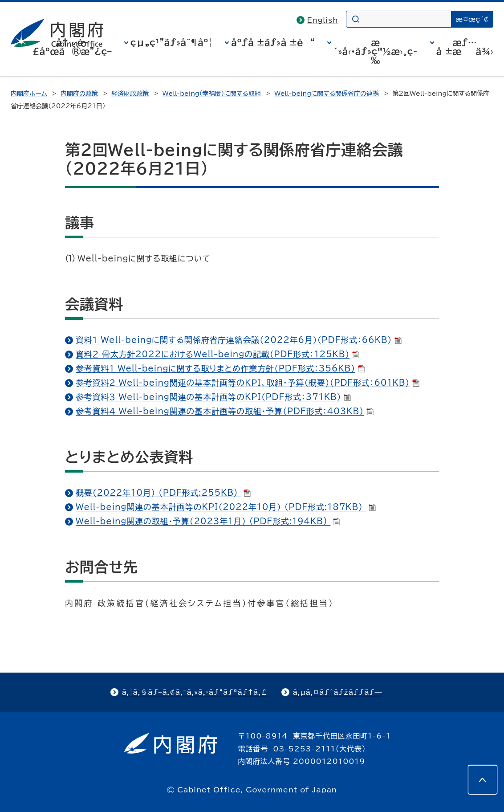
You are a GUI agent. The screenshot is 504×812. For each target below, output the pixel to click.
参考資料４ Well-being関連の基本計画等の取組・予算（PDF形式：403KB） (225, 411)
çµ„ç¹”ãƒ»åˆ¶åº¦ (171, 42)
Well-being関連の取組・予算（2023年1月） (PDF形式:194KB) (208, 521)
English (323, 20)
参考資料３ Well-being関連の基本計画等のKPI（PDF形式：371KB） (213, 397)
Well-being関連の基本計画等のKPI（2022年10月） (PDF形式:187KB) (226, 507)
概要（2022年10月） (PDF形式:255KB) (163, 493)
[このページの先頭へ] (483, 780)
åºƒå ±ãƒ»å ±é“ (273, 42)
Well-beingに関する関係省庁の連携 (327, 94)
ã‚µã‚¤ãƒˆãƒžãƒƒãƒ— (338, 692)
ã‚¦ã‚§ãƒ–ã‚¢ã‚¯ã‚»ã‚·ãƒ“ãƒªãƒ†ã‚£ (195, 692)
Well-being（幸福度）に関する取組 (212, 94)
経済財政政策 (130, 94)
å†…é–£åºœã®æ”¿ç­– (72, 47)
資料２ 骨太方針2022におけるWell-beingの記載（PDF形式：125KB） (217, 354)
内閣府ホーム (29, 94)
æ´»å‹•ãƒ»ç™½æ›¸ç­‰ (375, 51)
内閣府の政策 (79, 94)
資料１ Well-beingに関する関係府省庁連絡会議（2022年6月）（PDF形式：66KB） (239, 340)
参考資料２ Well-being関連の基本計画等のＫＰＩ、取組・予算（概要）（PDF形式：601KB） (248, 383)
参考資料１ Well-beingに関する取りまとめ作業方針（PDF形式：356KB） (220, 368)
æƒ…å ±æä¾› (465, 47)
